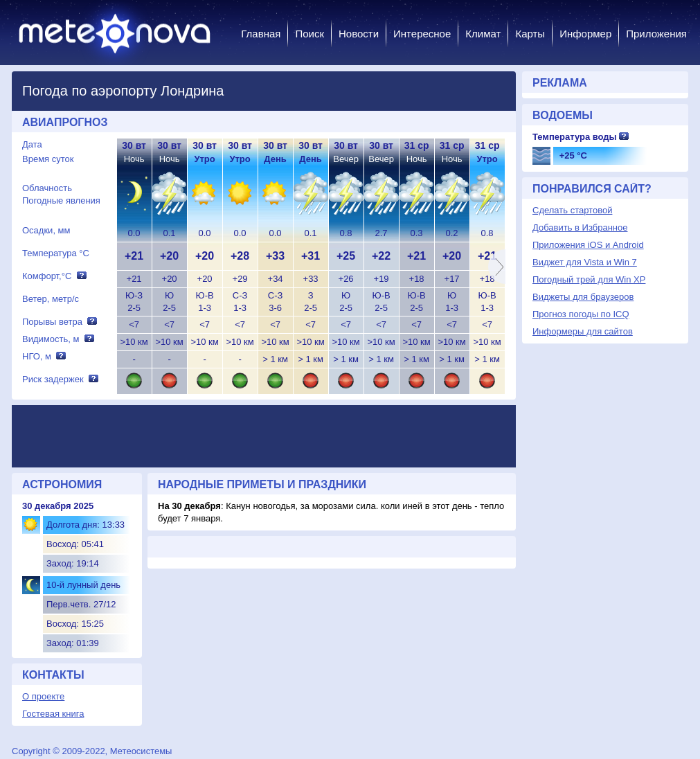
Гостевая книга (53, 714)
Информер (585, 34)
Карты (530, 34)
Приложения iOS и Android (588, 245)
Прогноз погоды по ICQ (581, 314)
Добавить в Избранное (580, 227)
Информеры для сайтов (583, 331)
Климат (483, 34)
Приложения (656, 34)
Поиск (309, 34)
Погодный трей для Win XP (589, 279)
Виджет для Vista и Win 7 (585, 262)
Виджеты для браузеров (583, 297)
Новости (359, 34)
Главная (261, 34)
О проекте (43, 696)
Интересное (422, 34)
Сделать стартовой (572, 210)
